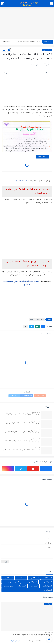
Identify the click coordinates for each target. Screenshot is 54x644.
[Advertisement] (27, 23)
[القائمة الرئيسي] (51, 4)
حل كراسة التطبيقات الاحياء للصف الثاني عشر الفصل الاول (23, 423)
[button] (43, 327)
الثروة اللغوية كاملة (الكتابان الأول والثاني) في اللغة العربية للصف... (21, 42)
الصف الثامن (9, 578)
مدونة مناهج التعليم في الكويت (20, 641)
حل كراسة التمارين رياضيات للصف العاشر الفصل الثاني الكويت (22, 414)
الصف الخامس (47, 586)
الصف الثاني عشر (31, 582)
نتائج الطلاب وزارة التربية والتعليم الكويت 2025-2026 (33, 635)
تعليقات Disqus (14, 396)
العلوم (32, 320)
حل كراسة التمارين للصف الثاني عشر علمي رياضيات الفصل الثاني (21, 450)
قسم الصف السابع (23, 181)
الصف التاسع (35, 578)
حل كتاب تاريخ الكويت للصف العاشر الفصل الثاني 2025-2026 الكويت (23, 442)
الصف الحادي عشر (13, 582)
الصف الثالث (22, 578)
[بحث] (3, 4)
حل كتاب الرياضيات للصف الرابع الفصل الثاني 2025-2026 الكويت (22, 432)
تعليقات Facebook (27, 396)
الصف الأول (48, 578)
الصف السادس (9, 586)
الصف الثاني (48, 582)
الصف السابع (47, 50)
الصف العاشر (48, 590)
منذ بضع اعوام (35, 421)
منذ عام (36, 448)
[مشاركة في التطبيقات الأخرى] (26, 327)
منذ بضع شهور (35, 412)
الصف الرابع (34, 586)
